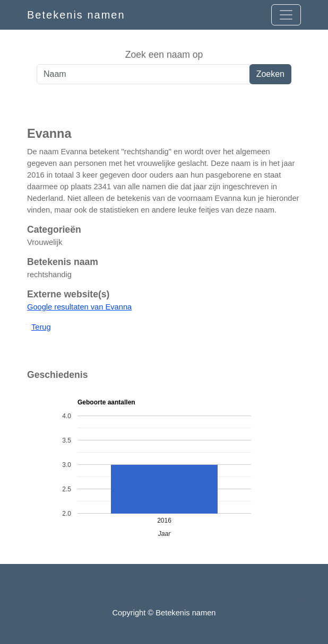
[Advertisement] (164, 105)
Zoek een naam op (164, 55)
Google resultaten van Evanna (79, 307)
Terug (41, 327)
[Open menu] (286, 15)
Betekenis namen (76, 15)
